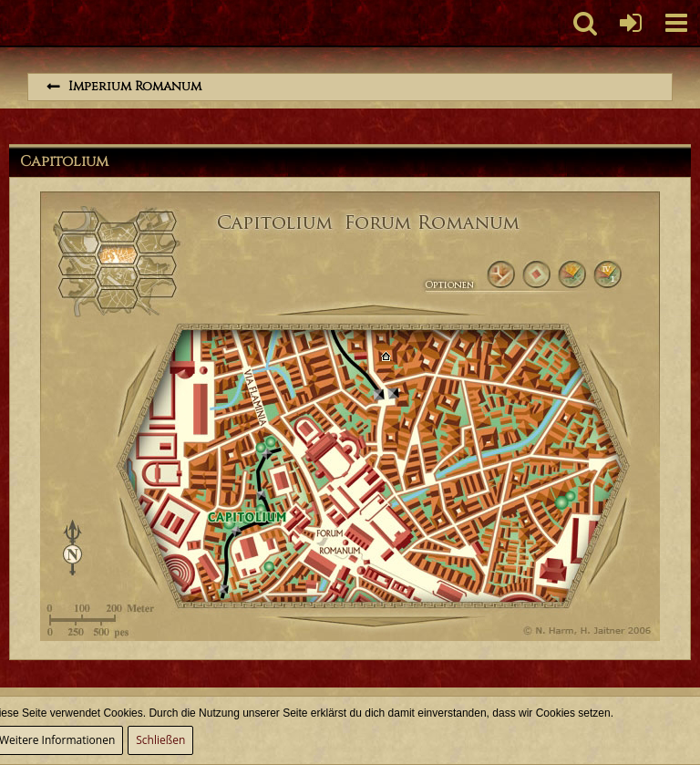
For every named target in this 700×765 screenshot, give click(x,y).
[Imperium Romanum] (10, 23)
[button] (676, 23)
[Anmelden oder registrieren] (631, 23)
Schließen (160, 740)
